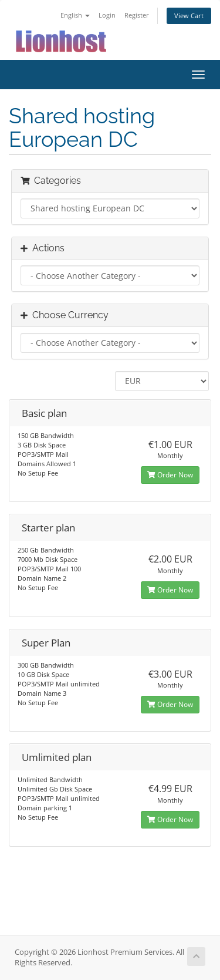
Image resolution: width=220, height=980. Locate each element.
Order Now (170, 475)
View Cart (189, 16)
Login (107, 15)
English (75, 15)
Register (137, 15)
